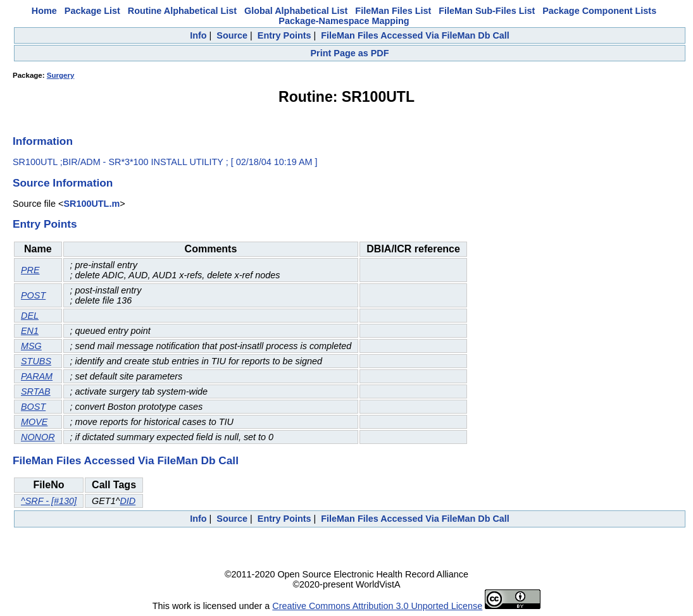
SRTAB (36, 391)
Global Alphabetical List (296, 11)
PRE (30, 270)
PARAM (37, 376)
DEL (30, 316)
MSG (31, 346)
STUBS (36, 361)
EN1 (30, 331)
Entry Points (284, 35)
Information (43, 141)
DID (128, 501)
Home (44, 11)
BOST (33, 407)
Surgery (61, 75)
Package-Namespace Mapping (344, 21)
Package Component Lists (599, 11)
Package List (92, 11)
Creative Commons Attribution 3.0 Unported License (377, 606)
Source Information (63, 183)
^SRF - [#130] (49, 501)
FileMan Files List (393, 11)
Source (232, 35)
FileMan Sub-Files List (487, 11)
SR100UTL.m (91, 204)
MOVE (34, 422)
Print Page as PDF (350, 53)
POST (33, 295)
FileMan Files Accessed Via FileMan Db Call (415, 35)
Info (198, 35)
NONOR (38, 437)
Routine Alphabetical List (182, 11)
